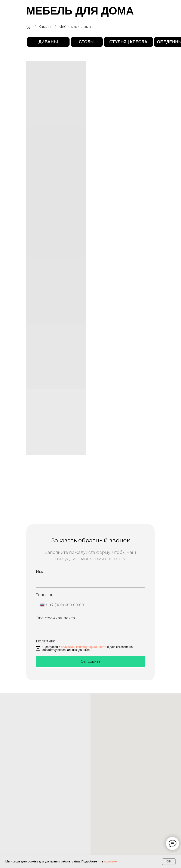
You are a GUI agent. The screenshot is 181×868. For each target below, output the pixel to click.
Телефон (45, 595)
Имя (40, 572)
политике (110, 861)
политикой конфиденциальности (84, 647)
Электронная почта (56, 618)
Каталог (45, 27)
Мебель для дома (75, 27)
